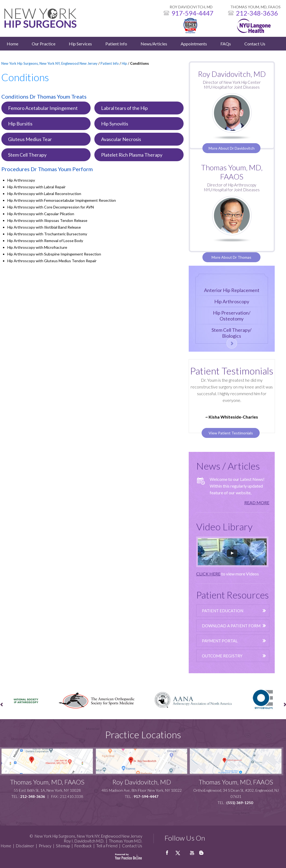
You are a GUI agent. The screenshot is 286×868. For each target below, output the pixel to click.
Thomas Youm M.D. (126, 841)
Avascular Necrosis (121, 139)
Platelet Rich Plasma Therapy (132, 155)
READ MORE (257, 503)
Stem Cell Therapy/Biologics (232, 333)
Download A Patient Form (231, 626)
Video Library (224, 527)
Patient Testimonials (232, 371)
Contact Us (255, 44)
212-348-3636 (257, 13)
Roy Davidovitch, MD (142, 782)
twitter (181, 855)
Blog (202, 855)
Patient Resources (233, 595)
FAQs (226, 44)
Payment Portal (220, 641)
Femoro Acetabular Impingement (43, 108)
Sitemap (63, 846)
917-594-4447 (192, 13)
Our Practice (44, 44)
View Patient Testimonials (231, 433)
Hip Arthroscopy (232, 301)
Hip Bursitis (20, 124)
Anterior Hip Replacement (232, 290)
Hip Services (80, 44)
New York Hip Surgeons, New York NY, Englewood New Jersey (49, 63)
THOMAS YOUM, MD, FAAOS (255, 7)
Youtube (191, 855)
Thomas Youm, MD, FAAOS (232, 172)
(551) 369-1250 (240, 803)
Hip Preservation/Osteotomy (232, 316)
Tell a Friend (107, 846)
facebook (170, 855)
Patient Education (223, 611)
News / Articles (228, 466)
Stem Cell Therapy (27, 155)
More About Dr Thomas (231, 257)
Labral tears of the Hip (124, 108)
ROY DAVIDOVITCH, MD (191, 7)
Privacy (45, 846)
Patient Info (116, 44)
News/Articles (154, 44)
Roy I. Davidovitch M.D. (84, 841)
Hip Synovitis (115, 124)
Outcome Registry (222, 656)
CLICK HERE (208, 574)
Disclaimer (25, 846)
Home (12, 44)
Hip (124, 63)
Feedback (83, 846)
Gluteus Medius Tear (30, 139)
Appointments (194, 44)
